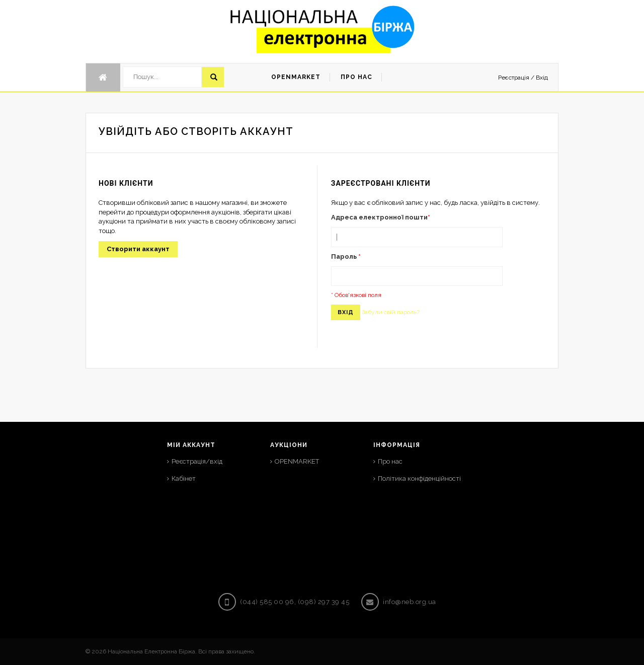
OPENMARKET (297, 461)
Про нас (390, 461)
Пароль (346, 256)
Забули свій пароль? (391, 312)
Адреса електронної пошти (381, 217)
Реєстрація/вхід (197, 461)
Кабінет (184, 478)
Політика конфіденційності (419, 478)
